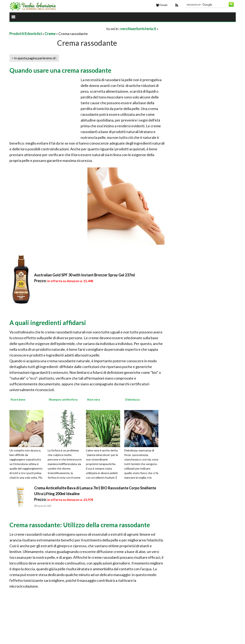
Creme (50, 34)
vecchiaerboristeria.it (138, 29)
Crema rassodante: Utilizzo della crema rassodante (80, 525)
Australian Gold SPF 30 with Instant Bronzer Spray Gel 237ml (85, 275)
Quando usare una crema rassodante (60, 70)
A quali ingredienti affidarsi (48, 323)
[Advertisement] (58, 29)
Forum (162, 5)
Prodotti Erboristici (26, 34)
